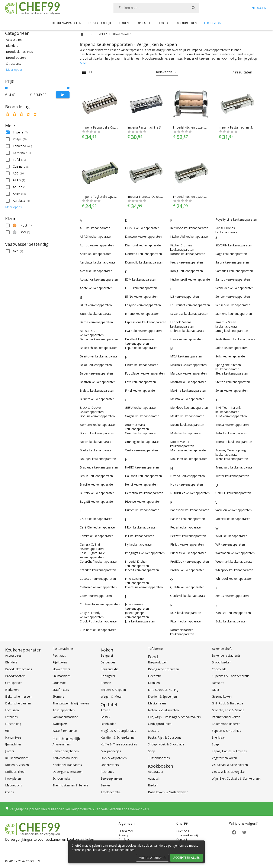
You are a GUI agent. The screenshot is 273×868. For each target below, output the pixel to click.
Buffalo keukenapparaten (97, 493)
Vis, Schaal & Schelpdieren (230, 765)
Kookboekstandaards (67, 765)
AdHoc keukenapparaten (97, 245)
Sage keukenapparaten (231, 254)
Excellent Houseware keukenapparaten (139, 341)
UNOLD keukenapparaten (233, 493)
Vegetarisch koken (224, 758)
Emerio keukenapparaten (142, 314)
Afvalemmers (62, 744)
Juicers (10, 751)
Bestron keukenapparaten (98, 382)
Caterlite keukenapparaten (98, 570)
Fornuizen (12, 710)
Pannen (106, 683)
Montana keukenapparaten (189, 450)
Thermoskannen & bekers (70, 785)
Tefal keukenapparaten (231, 433)
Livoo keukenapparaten (186, 339)
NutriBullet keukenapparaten (190, 493)
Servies (106, 785)
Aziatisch (154, 778)
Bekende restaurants (226, 655)
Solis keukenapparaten (231, 356)
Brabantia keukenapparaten (99, 467)
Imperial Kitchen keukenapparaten (137, 564)
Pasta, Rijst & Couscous (165, 737)
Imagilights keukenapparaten (145, 553)
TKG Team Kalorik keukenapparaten (228, 410)
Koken (124, 23)
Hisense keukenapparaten (143, 501)
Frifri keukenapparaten (140, 382)
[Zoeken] (151, 8)
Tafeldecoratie (111, 792)
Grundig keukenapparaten (143, 442)
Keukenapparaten (67, 23)
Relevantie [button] (164, 72)
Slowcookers (61, 669)
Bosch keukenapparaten (97, 442)
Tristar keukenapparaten (232, 476)
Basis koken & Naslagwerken (168, 792)
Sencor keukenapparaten (233, 296)
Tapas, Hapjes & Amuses (229, 751)
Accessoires (13, 655)
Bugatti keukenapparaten (97, 501)
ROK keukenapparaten (186, 613)
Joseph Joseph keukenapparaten (137, 615)
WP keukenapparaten (230, 544)
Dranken (154, 683)
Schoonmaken (62, 778)
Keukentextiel (110, 669)
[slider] (37, 88)
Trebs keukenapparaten (232, 459)
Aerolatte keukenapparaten (99, 262)
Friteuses (11, 717)
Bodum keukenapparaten (97, 416)
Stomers (58, 696)
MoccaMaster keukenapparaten (182, 444)
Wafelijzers (60, 724)
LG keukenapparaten (184, 296)
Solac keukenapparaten (232, 348)
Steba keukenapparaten (232, 373)
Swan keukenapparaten (232, 390)
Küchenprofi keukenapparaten (191, 279)
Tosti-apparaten (64, 710)
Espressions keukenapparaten (146, 322)
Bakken (153, 785)
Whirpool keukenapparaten (234, 579)
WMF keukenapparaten (231, 536)
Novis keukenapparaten (187, 484)
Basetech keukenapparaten (99, 348)
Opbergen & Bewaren (68, 772)
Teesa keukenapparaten (232, 425)
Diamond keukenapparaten (144, 245)
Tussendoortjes (159, 758)
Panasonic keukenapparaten (190, 510)
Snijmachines (62, 676)
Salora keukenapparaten (232, 262)
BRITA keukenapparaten (97, 314)
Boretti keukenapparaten (97, 433)
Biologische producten (163, 669)
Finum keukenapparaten (142, 365)
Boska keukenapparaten (97, 450)
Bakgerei (107, 655)
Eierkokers (12, 690)
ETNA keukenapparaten (141, 296)
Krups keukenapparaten (187, 262)
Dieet (216, 690)
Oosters (154, 731)
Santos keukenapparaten (233, 279)
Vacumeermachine (65, 717)
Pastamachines (63, 649)
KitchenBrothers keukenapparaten (182, 247)
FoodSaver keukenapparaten (145, 373)
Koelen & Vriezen (17, 765)
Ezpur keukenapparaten (141, 348)
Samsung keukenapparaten (234, 271)
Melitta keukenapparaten (187, 399)
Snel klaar (218, 737)
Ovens (9, 792)
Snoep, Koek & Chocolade (166, 744)
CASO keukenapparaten (96, 519)
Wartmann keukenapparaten (235, 553)
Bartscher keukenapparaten (99, 339)
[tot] (19, 95)
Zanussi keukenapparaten (233, 613)
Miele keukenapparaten (186, 433)
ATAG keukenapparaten (96, 236)
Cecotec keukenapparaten (98, 579)
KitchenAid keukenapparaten (190, 236)
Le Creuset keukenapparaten (190, 305)
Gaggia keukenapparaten (142, 416)
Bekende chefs (222, 649)
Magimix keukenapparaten (188, 365)
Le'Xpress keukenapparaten (189, 314)
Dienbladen (108, 724)
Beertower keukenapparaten (99, 356)
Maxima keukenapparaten (188, 390)
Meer (83, 63)
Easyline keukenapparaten (143, 305)
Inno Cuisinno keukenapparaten (137, 581)
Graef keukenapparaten (141, 433)
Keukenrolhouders (65, 758)
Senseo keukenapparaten (233, 305)
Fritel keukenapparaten (141, 390)
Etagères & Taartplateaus (118, 731)
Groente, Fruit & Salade (228, 710)
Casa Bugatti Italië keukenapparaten (92, 555)
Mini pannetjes (111, 751)
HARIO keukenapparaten (142, 467)
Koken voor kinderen (226, 724)
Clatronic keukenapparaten (98, 587)
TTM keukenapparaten (231, 416)
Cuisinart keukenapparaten (98, 630)
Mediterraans (157, 703)
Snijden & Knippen (113, 690)
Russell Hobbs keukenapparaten (227, 230)
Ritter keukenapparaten (186, 621)
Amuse (105, 710)
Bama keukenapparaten (96, 322)
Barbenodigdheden (66, 751)
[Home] (82, 34)
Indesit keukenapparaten (142, 570)
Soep (152, 751)
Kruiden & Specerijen (162, 696)
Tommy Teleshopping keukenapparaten (231, 452)
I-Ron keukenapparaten (141, 527)
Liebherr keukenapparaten (188, 331)
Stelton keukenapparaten (233, 382)
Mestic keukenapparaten (187, 425)
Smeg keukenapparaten (232, 331)
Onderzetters (110, 765)
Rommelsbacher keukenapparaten (182, 632)
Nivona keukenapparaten (187, 476)
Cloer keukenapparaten (96, 596)
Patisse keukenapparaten (188, 519)
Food (163, 23)
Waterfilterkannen (65, 731)
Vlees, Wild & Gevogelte (228, 772)
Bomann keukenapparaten (98, 425)
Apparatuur (156, 772)
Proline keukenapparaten (187, 570)
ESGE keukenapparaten (141, 288)
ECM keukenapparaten (141, 279)
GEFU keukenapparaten (141, 408)
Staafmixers (61, 690)
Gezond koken (222, 696)
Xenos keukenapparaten (232, 596)
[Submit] (63, 95)
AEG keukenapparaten (95, 228)
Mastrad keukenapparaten (188, 382)
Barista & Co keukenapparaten (92, 333)
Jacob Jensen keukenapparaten (137, 606)
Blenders (11, 662)
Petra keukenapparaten (186, 527)
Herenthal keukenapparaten (144, 493)
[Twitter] (244, 832)
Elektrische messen (18, 696)
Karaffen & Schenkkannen (118, 737)
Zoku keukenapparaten (231, 621)
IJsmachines (13, 744)
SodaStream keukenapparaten (236, 339)
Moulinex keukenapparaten (189, 459)
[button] (37, 40)
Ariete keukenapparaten (96, 288)
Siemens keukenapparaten (234, 314)
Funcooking (13, 724)
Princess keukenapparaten (188, 553)
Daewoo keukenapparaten (143, 236)
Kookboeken (187, 23)
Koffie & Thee (15, 772)
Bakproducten (158, 662)
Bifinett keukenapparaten (97, 399)
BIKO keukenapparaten (96, 305)
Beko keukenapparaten (96, 365)
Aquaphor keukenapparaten (99, 279)
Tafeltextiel (156, 649)
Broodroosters (15, 676)
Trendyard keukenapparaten (235, 467)
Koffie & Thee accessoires (119, 744)
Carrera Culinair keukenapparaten (92, 547)
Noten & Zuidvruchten (163, 710)
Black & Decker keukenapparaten (92, 410)
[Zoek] (194, 8)
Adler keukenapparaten (96, 254)
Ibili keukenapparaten (140, 536)
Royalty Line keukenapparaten (236, 219)
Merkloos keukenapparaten (189, 408)
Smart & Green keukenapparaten (227, 324)
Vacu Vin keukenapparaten (234, 510)
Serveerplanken (111, 778)
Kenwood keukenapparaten (189, 228)
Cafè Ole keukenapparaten (98, 527)
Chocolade (219, 669)
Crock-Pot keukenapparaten (99, 621)
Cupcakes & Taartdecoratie (231, 676)
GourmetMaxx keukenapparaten (137, 427)
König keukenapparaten (187, 271)
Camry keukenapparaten (97, 536)
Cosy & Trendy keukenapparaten (92, 615)
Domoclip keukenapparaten (144, 262)
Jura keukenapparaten (140, 621)
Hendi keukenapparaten (141, 484)
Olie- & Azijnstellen (114, 758)
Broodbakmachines (19, 669)
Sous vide (59, 683)
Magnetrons (14, 785)
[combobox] (156, 8)
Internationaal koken (226, 717)
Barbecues (108, 662)
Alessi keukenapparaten (96, 271)
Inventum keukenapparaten (144, 587)
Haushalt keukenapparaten (143, 476)
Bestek (105, 717)
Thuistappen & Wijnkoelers (71, 703)
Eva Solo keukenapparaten (143, 331)
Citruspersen (14, 683)
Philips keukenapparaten (187, 544)
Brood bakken (221, 662)
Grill (8, 731)
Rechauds (59, 655)
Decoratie (155, 676)
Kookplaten (13, 778)
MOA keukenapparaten (186, 356)
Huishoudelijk (100, 23)
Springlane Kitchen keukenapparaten (228, 367)
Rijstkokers (60, 662)
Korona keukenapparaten (188, 254)
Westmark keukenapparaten (235, 561)
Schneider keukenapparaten (235, 288)
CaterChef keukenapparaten (99, 561)
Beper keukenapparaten (96, 373)
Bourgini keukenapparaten (98, 459)
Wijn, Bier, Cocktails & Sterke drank (236, 778)
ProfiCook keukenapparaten (190, 561)
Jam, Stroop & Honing (163, 690)
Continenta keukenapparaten (100, 604)
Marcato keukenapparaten (188, 373)
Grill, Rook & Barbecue (227, 703)
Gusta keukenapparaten (141, 450)
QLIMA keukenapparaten (187, 587)
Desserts (218, 683)
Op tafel (144, 23)
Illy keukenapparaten (139, 544)
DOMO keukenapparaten (142, 228)
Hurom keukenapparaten (142, 510)
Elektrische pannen (18, 703)
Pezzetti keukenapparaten (188, 536)
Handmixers (13, 737)
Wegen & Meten (112, 696)
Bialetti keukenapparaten (97, 390)
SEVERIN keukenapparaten (234, 245)
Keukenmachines (17, 758)
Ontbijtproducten (160, 724)
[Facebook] (234, 832)
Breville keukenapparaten (97, 484)
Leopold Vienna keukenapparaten (182, 324)
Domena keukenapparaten (143, 254)
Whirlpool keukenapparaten (234, 570)
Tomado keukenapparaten (234, 442)
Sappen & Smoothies (226, 731)
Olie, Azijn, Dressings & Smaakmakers (174, 717)
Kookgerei (108, 676)
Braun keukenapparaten (96, 476)
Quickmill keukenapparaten (189, 596)
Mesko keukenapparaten (187, 416)
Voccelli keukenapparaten (233, 519)
